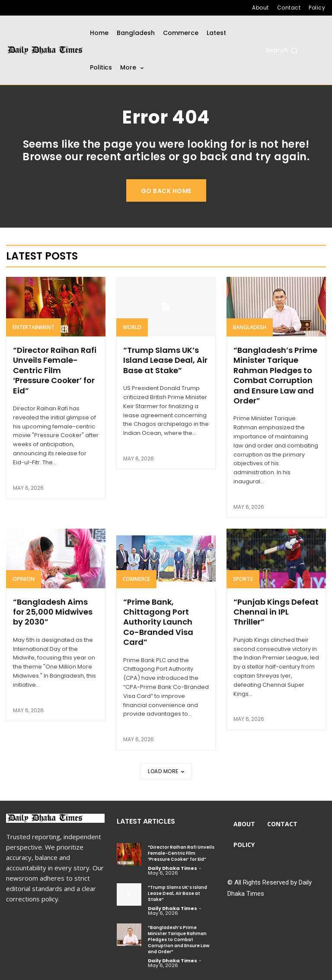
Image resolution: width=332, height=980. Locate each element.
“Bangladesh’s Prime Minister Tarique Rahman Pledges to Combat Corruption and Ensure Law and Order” (275, 375)
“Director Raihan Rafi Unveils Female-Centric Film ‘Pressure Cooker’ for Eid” (55, 370)
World (132, 327)
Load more (166, 771)
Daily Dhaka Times (172, 868)
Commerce (136, 579)
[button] (282, 51)
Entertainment (34, 327)
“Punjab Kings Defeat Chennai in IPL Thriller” (276, 612)
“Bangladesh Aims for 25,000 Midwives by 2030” (53, 612)
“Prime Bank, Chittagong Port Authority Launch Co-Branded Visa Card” (158, 622)
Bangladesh (250, 327)
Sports (243, 579)
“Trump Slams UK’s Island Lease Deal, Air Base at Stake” (165, 360)
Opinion (24, 579)
